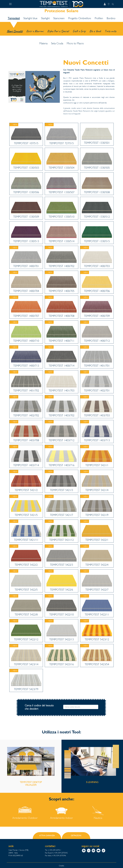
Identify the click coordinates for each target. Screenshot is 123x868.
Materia (43, 43)
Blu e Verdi (95, 31)
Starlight (45, 18)
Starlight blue (30, 18)
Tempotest (14, 18)
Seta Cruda (57, 43)
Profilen (99, 18)
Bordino (111, 18)
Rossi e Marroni (35, 31)
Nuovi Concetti (15, 31)
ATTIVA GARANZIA (47, 836)
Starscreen (59, 18)
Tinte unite (110, 31)
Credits (61, 866)
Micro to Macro (75, 43)
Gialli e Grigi (79, 31)
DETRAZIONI (76, 836)
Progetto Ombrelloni (80, 18)
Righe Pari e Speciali (58, 31)
